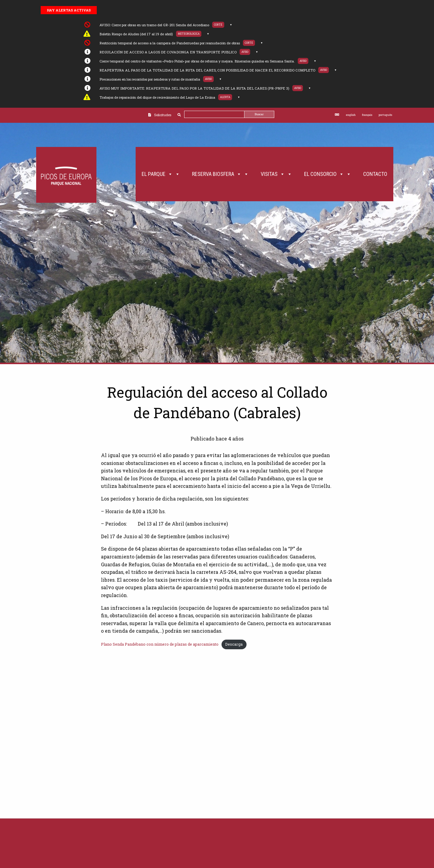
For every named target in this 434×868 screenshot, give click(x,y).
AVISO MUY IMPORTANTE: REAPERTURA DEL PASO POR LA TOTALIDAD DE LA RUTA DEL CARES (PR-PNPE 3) (194, 88)
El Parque (161, 174)
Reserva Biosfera (220, 174)
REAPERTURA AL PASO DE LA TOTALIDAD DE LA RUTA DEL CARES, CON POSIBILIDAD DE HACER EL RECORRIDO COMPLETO (207, 70)
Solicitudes (163, 115)
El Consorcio (328, 174)
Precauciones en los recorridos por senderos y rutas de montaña (150, 79)
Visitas (276, 174)
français (367, 115)
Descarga (234, 644)
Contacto (375, 174)
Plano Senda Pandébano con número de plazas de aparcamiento (160, 644)
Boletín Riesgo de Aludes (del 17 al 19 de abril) (136, 34)
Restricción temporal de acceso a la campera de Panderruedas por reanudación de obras (170, 43)
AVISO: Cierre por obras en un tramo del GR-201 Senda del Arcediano (154, 25)
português (385, 115)
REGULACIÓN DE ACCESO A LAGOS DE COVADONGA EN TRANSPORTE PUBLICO (168, 52)
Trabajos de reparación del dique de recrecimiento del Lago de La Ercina (157, 97)
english (351, 115)
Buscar (259, 114)
